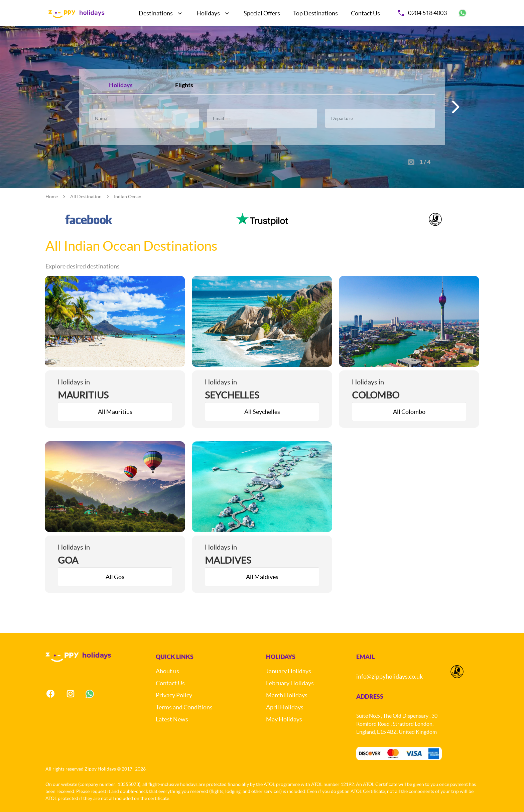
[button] (455, 107)
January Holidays (289, 671)
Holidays (208, 13)
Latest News (172, 719)
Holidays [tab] (121, 85)
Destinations (156, 13)
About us (167, 671)
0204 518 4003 (422, 13)
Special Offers (262, 13)
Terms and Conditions (184, 707)
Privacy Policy (174, 695)
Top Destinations (315, 13)
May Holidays (284, 719)
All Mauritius (115, 412)
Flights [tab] (184, 85)
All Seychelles (262, 412)
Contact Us (365, 13)
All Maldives (262, 577)
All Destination (86, 197)
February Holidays (290, 683)
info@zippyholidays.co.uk (389, 676)
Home (52, 197)
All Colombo (409, 412)
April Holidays (285, 707)
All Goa (115, 577)
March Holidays (287, 695)
